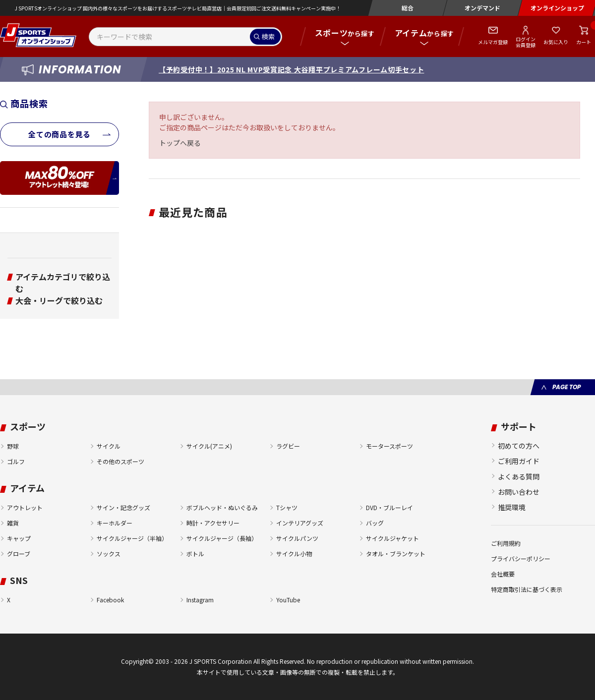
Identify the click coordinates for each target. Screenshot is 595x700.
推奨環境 (512, 507)
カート (584, 42)
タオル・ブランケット (396, 554)
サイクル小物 (294, 554)
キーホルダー (115, 523)
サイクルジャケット (392, 538)
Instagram (200, 600)
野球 (13, 446)
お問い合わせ (519, 492)
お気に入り (556, 42)
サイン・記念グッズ (123, 507)
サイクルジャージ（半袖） (132, 538)
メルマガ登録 (493, 42)
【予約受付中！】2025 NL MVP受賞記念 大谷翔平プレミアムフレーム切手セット (291, 69)
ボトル (195, 554)
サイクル (109, 446)
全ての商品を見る (59, 134)
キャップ (19, 538)
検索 (268, 36)
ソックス (109, 554)
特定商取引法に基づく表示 (527, 589)
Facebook (110, 600)
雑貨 (13, 523)
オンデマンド (482, 8)
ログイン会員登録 (526, 42)
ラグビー (288, 446)
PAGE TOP (566, 387)
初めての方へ (519, 446)
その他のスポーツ (120, 461)
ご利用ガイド (519, 461)
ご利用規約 (506, 543)
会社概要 (503, 574)
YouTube (288, 600)
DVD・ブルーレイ (389, 507)
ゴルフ (16, 461)
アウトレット (25, 507)
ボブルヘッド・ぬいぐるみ (222, 507)
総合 (408, 8)
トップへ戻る (180, 143)
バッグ (375, 523)
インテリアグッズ (300, 523)
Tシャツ (287, 507)
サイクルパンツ (297, 538)
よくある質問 (519, 476)
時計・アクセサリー (213, 523)
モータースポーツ (389, 446)
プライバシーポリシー (521, 558)
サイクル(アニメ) (209, 446)
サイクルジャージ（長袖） (222, 538)
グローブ (19, 554)
